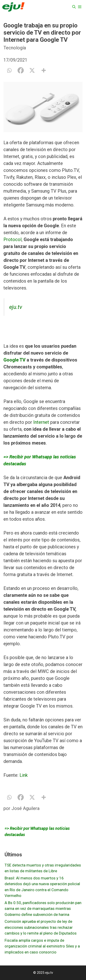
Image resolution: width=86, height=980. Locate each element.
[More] (44, 70)
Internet (41, 422)
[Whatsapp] (9, 70)
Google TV (14, 360)
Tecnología (15, 48)
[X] (32, 70)
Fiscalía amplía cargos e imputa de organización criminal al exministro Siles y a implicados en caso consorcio (42, 946)
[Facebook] (21, 70)
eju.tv (16, 307)
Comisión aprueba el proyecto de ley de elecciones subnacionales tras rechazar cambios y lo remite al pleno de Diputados (41, 927)
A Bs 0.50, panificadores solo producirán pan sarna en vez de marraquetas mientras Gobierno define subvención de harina (43, 909)
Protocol (12, 239)
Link (24, 775)
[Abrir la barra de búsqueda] (74, 7)
